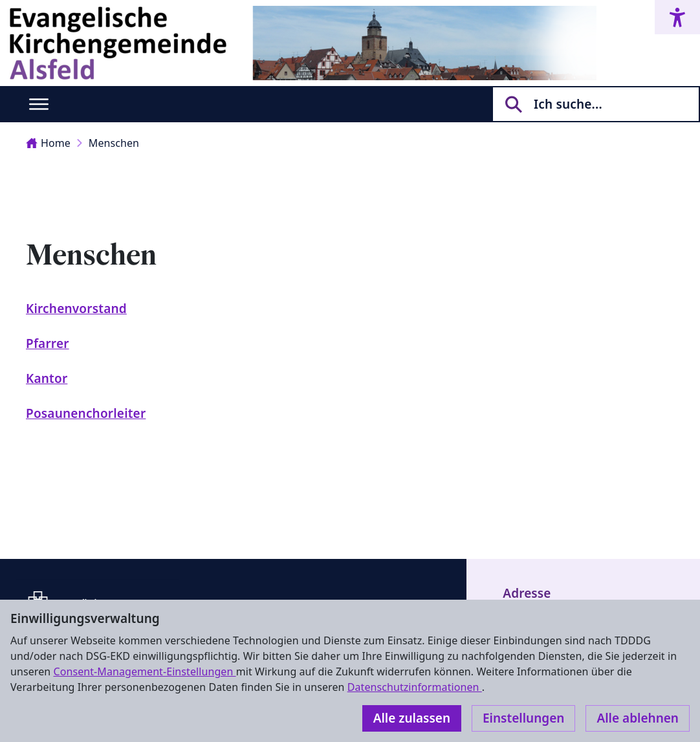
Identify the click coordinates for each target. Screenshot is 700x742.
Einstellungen (523, 718)
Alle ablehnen (638, 718)
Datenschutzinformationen (415, 687)
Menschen (114, 143)
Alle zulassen (412, 718)
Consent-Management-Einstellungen (144, 671)
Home (48, 143)
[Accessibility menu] (677, 17)
